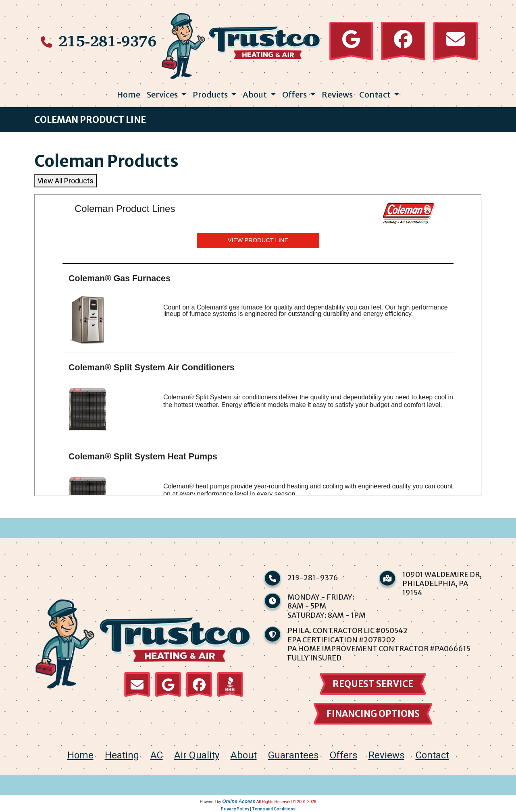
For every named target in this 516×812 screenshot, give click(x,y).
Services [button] (163, 94)
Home (129, 94)
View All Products (66, 181)
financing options (373, 714)
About (244, 755)
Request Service (373, 684)
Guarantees (293, 755)
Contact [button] (376, 94)
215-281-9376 (108, 41)
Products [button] (211, 94)
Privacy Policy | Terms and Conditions (258, 809)
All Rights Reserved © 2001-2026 (286, 802)
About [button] (256, 94)
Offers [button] (295, 94)
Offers (343, 755)
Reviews (337, 94)
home (80, 755)
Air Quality (197, 755)
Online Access (239, 802)
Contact (432, 755)
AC (157, 755)
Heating (122, 755)
